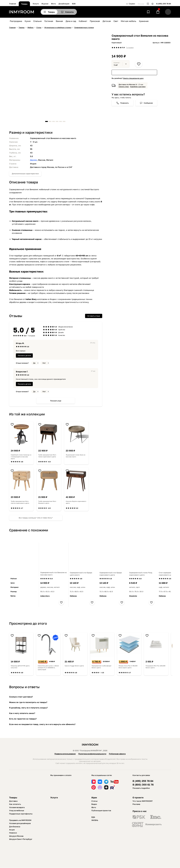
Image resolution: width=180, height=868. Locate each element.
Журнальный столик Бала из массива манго (76, 456)
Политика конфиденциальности (92, 754)
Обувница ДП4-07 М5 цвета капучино (20, 667)
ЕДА (93, 817)
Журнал (45, 4)
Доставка (13, 801)
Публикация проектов (101, 810)
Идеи (94, 798)
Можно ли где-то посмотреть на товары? (28, 702)
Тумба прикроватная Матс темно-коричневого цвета (47, 456)
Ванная (59, 21)
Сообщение (148, 103)
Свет (116, 21)
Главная (13, 4)
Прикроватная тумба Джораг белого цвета (102, 667)
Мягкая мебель (128, 21)
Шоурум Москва (16, 836)
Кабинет (83, 21)
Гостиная (49, 21)
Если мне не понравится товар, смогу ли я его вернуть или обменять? (42, 724)
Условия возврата (17, 807)
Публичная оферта (117, 754)
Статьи (94, 801)
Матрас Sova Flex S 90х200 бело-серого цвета (128, 667)
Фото (53, 4)
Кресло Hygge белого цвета (74, 666)
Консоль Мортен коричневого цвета (76, 502)
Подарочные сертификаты (21, 814)
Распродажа (16, 21)
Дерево (34, 160)
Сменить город (124, 87)
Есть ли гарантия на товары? (23, 719)
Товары (24, 4)
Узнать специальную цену (133, 78)
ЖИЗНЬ (95, 820)
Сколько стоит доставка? (21, 697)
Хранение (144, 21)
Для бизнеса (15, 827)
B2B (74, 4)
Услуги (36, 4)
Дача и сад (71, 21)
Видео (94, 804)
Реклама (136, 804)
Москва (141, 4)
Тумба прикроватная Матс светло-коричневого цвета (20, 502)
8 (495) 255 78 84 (164, 4)
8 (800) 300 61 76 (143, 785)
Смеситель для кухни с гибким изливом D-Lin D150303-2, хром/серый (48, 668)
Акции (12, 830)
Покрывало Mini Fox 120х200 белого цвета (155, 667)
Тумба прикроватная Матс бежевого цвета (47, 502)
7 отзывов (130, 47)
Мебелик (73, 596)
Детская (107, 21)
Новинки (13, 833)
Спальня (37, 21)
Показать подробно (141, 788)
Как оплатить (15, 804)
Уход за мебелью (17, 810)
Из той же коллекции (27, 414)
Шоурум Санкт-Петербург (21, 839)
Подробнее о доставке (138, 87)
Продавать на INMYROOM (20, 820)
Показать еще (56, 401)
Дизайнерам (64, 4)
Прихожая (95, 21)
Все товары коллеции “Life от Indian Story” (36, 518)
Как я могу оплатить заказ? (22, 713)
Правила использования (65, 754)
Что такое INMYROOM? (143, 801)
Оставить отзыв (94, 316)
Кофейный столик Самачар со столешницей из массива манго (21, 457)
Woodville (133, 596)
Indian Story (45, 596)
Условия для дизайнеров (20, 823)
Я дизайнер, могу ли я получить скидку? (28, 708)
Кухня (28, 21)
